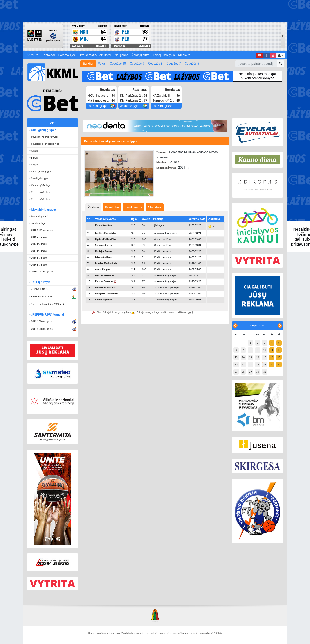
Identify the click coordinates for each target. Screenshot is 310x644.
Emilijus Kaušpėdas (106, 233)
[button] (281, 55)
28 (243, 372)
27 (236, 372)
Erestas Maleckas (105, 276)
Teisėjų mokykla (164, 55)
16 (258, 357)
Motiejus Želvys (104, 251)
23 (258, 364)
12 (279, 350)
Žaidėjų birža (141, 55)
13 (236, 357)
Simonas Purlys (104, 245)
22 (250, 364)
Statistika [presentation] (155, 207)
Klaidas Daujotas (104, 281)
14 (243, 357)
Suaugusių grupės (44, 130)
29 (250, 372)
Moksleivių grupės (44, 209)
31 (265, 372)
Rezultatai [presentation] (112, 207)
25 (272, 364)
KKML (31, 55)
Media (183, 55)
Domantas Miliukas (105, 288)
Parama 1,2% (67, 55)
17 (265, 357)
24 (265, 364)
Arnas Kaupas (103, 269)
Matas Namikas (104, 225)
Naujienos (121, 55)
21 (243, 364)
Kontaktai (48, 55)
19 (279, 357)
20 (236, 364)
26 (279, 364)
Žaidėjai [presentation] (93, 207)
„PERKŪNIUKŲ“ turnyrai (47, 314)
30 (258, 372)
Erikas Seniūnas (104, 257)
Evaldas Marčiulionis (106, 263)
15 (250, 357)
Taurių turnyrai (41, 282)
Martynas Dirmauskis (107, 293)
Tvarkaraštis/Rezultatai (95, 55)
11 (272, 350)
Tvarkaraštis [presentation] (133, 207)
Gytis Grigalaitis (104, 300)
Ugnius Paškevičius (106, 239)
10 (265, 350)
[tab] (93, 207)
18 (272, 357)
